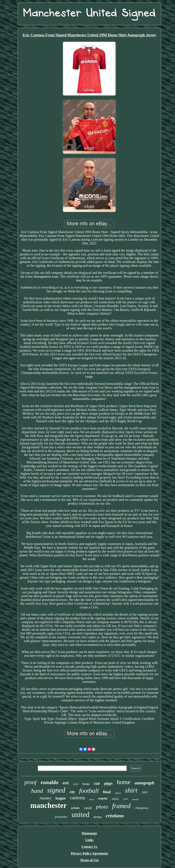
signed (56, 790)
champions (142, 808)
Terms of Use (89, 860)
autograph (145, 783)
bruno (86, 784)
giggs (108, 783)
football (89, 791)
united (81, 815)
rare (145, 792)
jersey (98, 817)
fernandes (61, 817)
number (136, 799)
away (91, 799)
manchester (48, 805)
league (61, 798)
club (97, 784)
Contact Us (89, 847)
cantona (78, 798)
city (72, 792)
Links (89, 840)
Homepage (89, 833)
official (118, 793)
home (124, 782)
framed (121, 806)
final (107, 792)
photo (102, 807)
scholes (75, 808)
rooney (45, 798)
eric (66, 783)
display (115, 799)
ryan (125, 799)
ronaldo (50, 782)
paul (76, 784)
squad (88, 808)
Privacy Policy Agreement (89, 853)
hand (37, 791)
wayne (103, 798)
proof (30, 782)
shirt (131, 790)
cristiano (115, 816)
